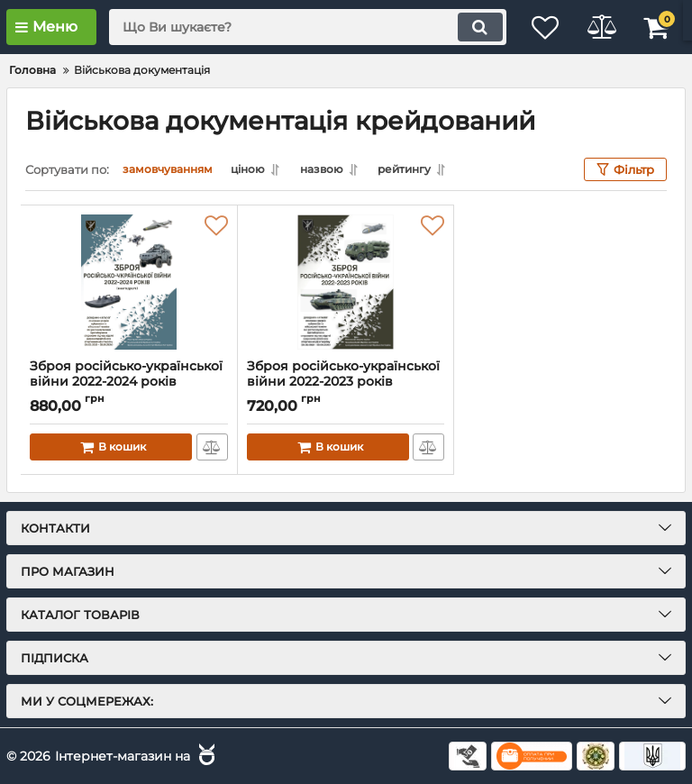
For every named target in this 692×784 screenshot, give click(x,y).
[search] (296, 27)
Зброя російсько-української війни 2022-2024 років (129, 382)
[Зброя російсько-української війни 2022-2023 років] (346, 282)
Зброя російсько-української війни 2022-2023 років (346, 382)
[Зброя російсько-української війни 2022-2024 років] (129, 282)
